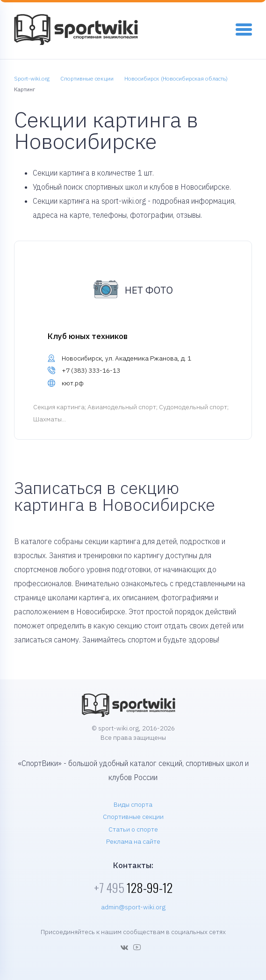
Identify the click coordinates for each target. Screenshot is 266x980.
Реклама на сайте (133, 841)
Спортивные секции (133, 817)
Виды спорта (133, 804)
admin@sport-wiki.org (133, 907)
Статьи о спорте (133, 829)
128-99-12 (133, 888)
